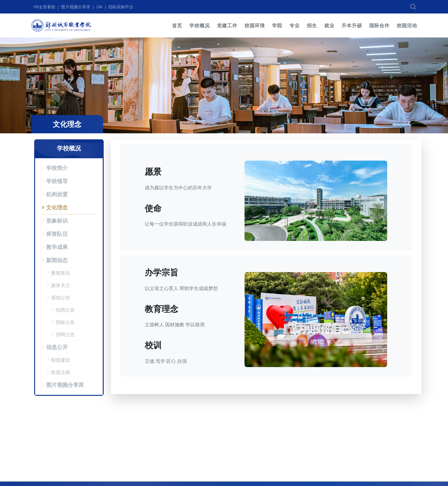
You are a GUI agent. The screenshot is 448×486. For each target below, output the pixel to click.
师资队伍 (57, 234)
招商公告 (65, 310)
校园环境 (255, 25)
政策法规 (61, 372)
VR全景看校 (45, 7)
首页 (177, 25)
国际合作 (379, 25)
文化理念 (57, 207)
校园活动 (407, 25)
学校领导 (57, 181)
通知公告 (61, 298)
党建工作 (227, 25)
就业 (329, 25)
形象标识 (57, 221)
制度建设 (61, 360)
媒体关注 (61, 285)
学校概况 (200, 25)
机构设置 (57, 194)
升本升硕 (352, 25)
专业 (295, 25)
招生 (312, 25)
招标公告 (65, 322)
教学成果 (57, 247)
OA (99, 7)
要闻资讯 (61, 273)
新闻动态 (57, 260)
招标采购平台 (121, 7)
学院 (277, 25)
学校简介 (57, 168)
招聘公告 (65, 334)
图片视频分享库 (76, 7)
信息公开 (57, 347)
